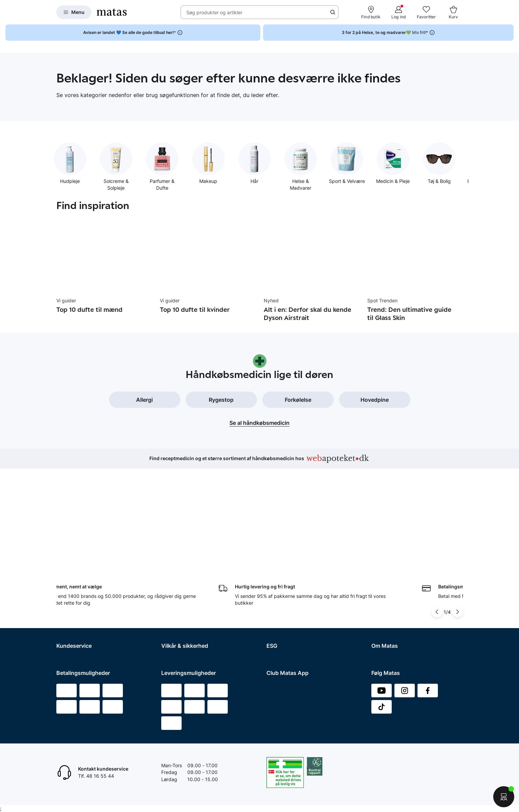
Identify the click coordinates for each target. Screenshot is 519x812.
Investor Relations (391, 563)
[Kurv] (453, 12)
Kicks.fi (379, 634)
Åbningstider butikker (80, 581)
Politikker (277, 581)
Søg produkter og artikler (214, 12)
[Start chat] (504, 797)
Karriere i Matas (389, 607)
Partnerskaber (282, 563)
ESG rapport (280, 590)
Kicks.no (381, 625)
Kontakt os (68, 563)
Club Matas (69, 607)
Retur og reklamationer (82, 572)
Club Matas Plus (74, 616)
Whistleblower (387, 572)
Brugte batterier (179, 607)
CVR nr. (379, 643)
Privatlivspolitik (178, 581)
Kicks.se (381, 616)
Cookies (170, 590)
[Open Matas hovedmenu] (74, 12)
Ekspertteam (70, 598)
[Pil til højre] (458, 508)
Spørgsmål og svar (77, 554)
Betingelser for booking (187, 572)
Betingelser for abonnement (192, 563)
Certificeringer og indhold (295, 572)
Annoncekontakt (390, 590)
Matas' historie (387, 598)
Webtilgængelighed (183, 616)
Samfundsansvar (285, 554)
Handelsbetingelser (183, 554)
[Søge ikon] (333, 12)
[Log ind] (398, 12)
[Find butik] (371, 12)
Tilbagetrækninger (77, 590)
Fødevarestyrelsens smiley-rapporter (202, 598)
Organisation (385, 554)
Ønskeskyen (70, 625)
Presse (379, 581)
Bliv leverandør (388, 651)
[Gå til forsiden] (112, 12)
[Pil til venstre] (437, 508)
